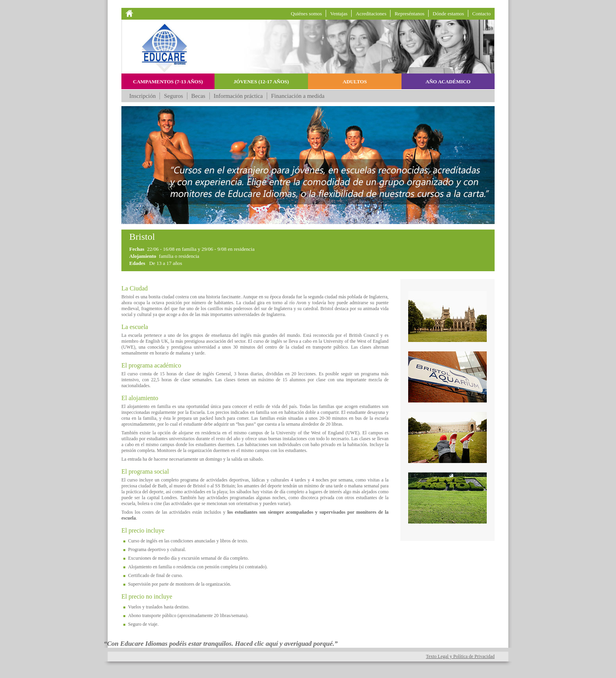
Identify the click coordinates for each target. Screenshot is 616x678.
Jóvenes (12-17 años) (261, 82)
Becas (198, 96)
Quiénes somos (306, 14)
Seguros (173, 96)
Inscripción (142, 96)
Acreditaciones (371, 14)
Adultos (355, 82)
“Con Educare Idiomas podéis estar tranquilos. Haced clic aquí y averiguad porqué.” (221, 644)
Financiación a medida (298, 96)
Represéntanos (409, 14)
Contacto (481, 14)
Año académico (448, 82)
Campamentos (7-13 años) (168, 82)
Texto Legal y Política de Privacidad (460, 656)
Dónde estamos (448, 14)
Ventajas (339, 14)
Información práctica (238, 96)
